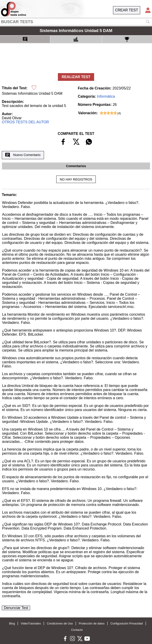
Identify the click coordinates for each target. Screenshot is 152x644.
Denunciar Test (16, 608)
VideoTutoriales (31, 623)
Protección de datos (92, 623)
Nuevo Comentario (23, 155)
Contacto (77, 630)
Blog (12, 623)
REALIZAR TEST (76, 77)
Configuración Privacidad (126, 623)
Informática (106, 96)
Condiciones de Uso (60, 623)
